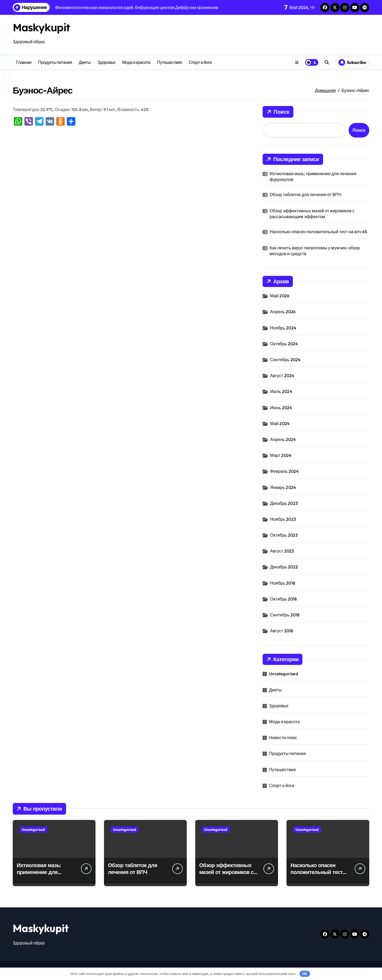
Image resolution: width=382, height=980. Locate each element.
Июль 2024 (281, 391)
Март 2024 (281, 455)
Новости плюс (283, 738)
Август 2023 (282, 551)
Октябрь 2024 (284, 344)
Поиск (278, 112)
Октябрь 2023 (284, 535)
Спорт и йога (200, 62)
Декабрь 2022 (284, 567)
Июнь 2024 (281, 408)
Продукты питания (55, 62)
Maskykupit (42, 27)
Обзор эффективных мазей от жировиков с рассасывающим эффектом (312, 214)
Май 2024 (280, 423)
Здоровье (106, 62)
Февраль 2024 (284, 471)
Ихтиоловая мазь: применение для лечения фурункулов (313, 176)
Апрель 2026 (283, 312)
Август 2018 (282, 631)
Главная (24, 62)
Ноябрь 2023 (283, 519)
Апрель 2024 (283, 439)
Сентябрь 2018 (285, 615)
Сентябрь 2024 (285, 360)
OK (305, 974)
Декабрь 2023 (284, 503)
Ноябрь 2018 (283, 583)
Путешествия (169, 62)
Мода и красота (136, 62)
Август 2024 (282, 376)
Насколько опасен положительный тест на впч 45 (318, 232)
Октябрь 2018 (283, 599)
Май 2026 (280, 296)
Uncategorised (283, 674)
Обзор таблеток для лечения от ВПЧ (305, 195)
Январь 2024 (283, 487)
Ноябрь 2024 (283, 328)
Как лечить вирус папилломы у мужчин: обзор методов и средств (315, 251)
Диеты (85, 62)
